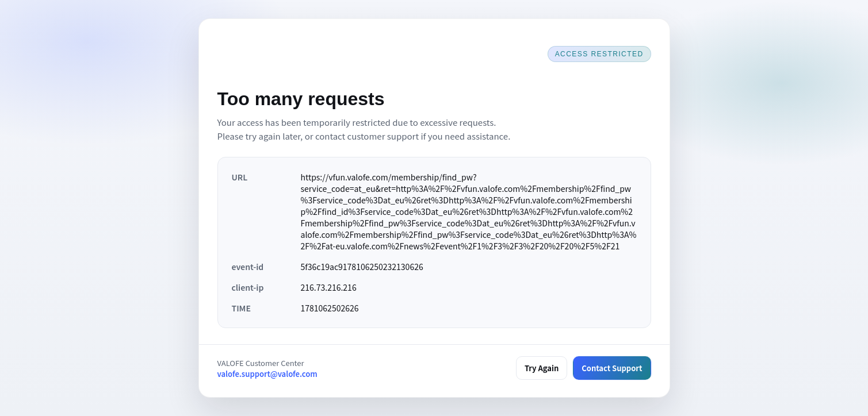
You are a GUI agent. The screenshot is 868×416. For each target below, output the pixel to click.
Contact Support (612, 368)
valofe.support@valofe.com (267, 374)
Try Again (542, 368)
